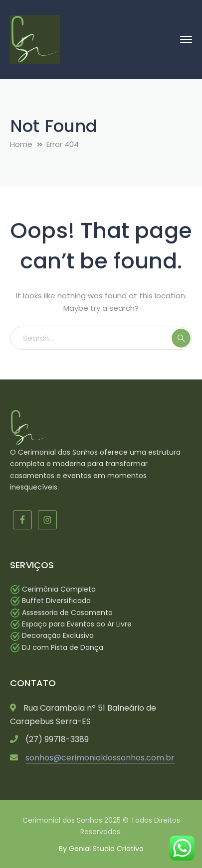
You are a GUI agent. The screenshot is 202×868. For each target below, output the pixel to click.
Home (21, 144)
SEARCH (181, 338)
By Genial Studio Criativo (101, 849)
